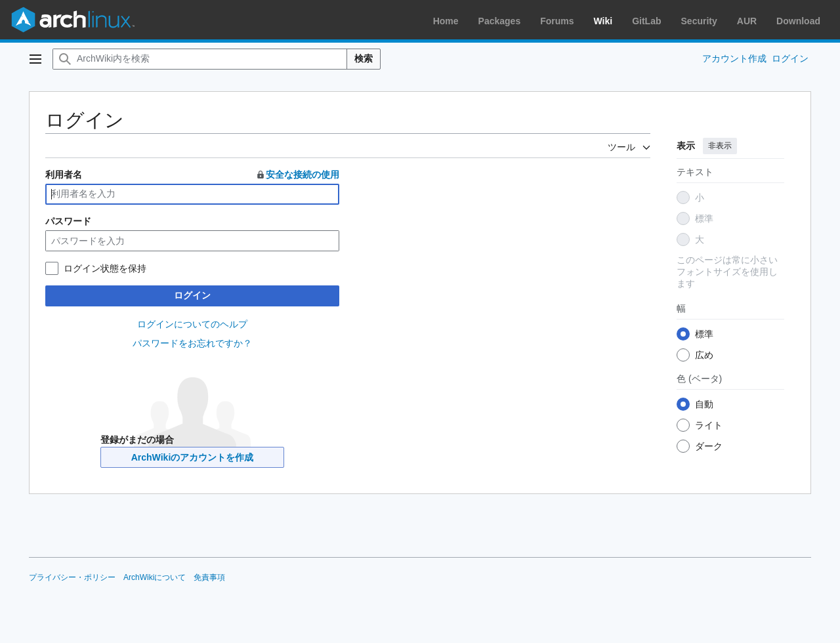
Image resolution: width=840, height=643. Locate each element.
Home (446, 21)
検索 (364, 58)
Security (699, 21)
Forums (557, 21)
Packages (500, 21)
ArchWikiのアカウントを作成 (193, 457)
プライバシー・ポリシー (72, 577)
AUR (747, 21)
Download (798, 21)
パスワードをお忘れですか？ (192, 343)
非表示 (720, 146)
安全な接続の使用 (297, 175)
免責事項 (209, 577)
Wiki (603, 21)
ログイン (192, 295)
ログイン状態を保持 (105, 268)
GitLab (646, 21)
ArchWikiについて (155, 577)
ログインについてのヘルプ (192, 324)
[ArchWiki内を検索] (200, 59)
